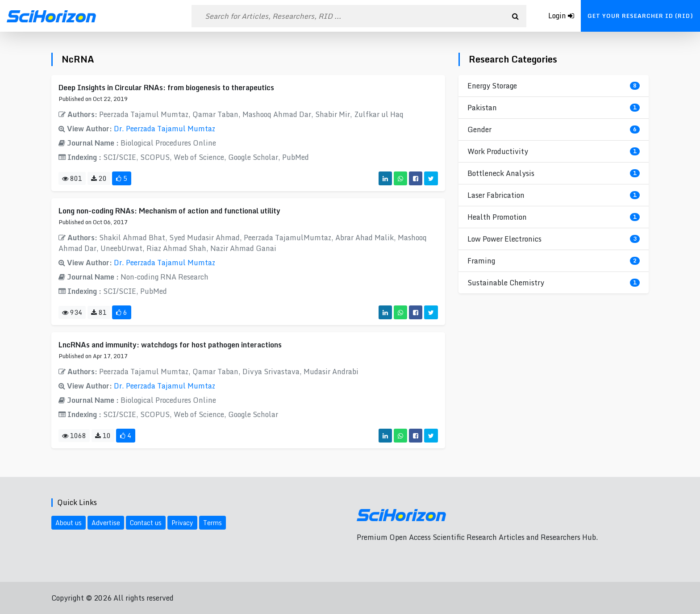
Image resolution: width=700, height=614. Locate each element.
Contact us (146, 523)
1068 (74, 436)
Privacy (182, 523)
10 (103, 436)
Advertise (106, 523)
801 (72, 178)
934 (72, 312)
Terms (212, 523)
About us (69, 523)
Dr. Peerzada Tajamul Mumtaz (165, 129)
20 (99, 178)
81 (99, 312)
